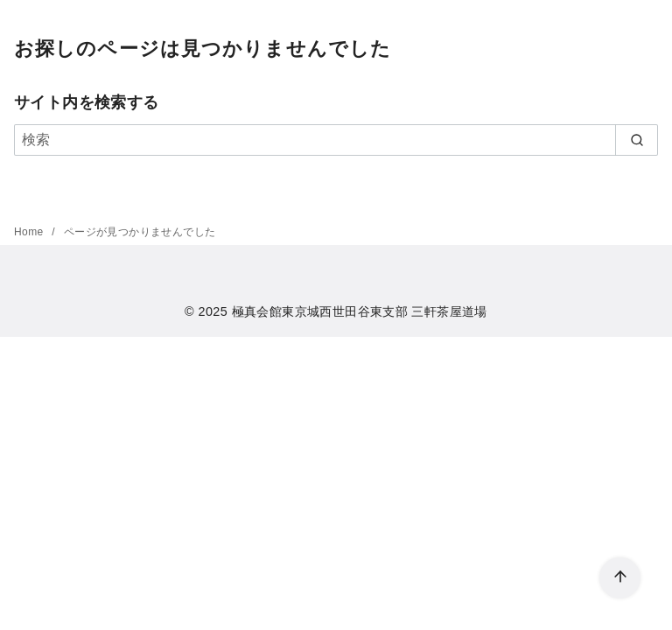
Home (30, 232)
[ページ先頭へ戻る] (620, 578)
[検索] (336, 140)
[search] (637, 140)
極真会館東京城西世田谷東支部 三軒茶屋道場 (360, 311)
